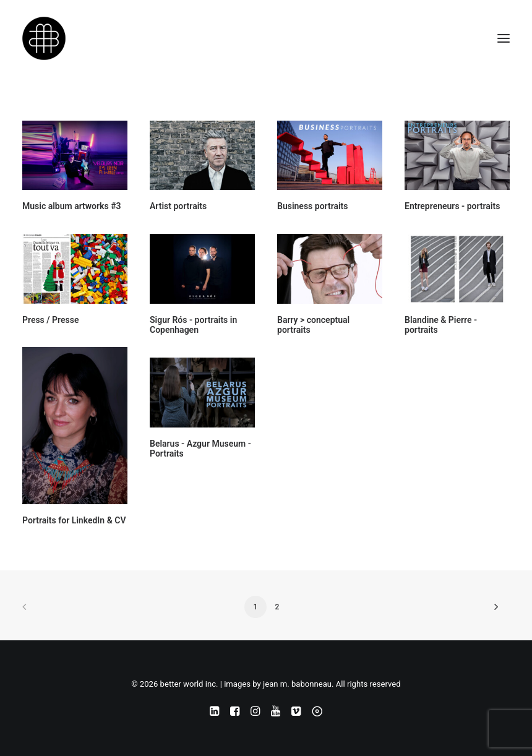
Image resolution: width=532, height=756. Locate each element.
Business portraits (313, 206)
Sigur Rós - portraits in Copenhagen (193, 325)
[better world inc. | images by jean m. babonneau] (44, 38)
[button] (504, 38)
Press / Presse (50, 320)
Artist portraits (178, 206)
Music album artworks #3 (72, 206)
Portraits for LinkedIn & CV (74, 520)
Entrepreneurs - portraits (452, 206)
